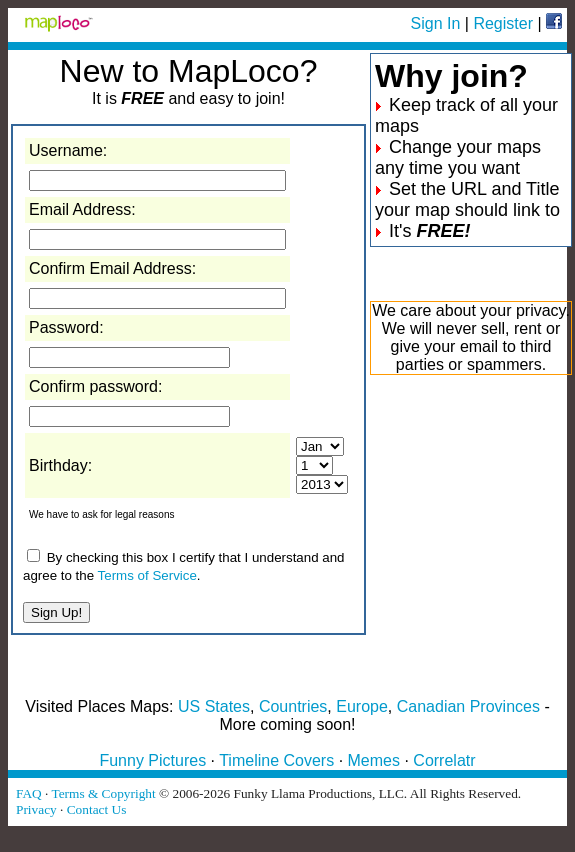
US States (214, 706)
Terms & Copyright (103, 793)
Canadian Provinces (468, 706)
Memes (374, 760)
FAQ (29, 793)
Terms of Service (147, 575)
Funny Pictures (152, 760)
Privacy (36, 809)
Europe (362, 706)
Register (503, 23)
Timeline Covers (276, 760)
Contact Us (97, 809)
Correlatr (444, 760)
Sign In (436, 23)
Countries (293, 706)
